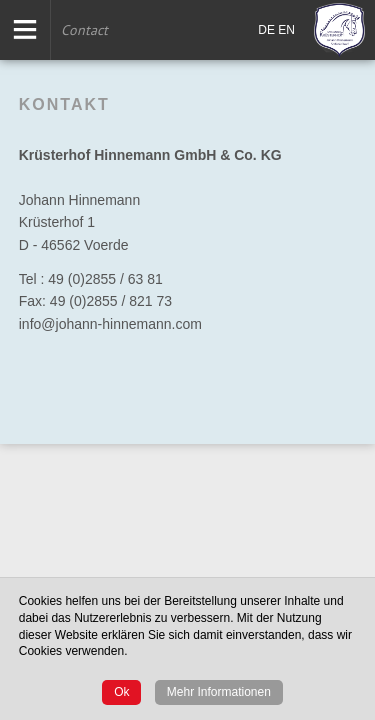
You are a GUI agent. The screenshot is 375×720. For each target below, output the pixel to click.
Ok (121, 692)
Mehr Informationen (219, 692)
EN (286, 30)
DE (266, 30)
